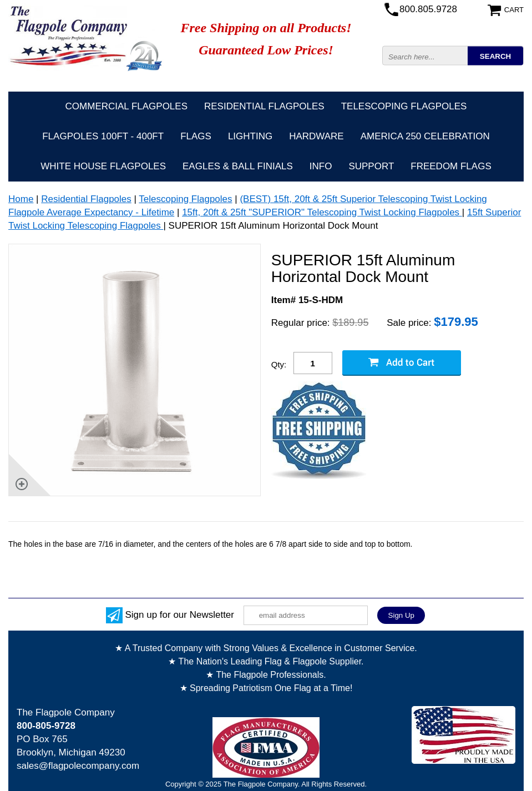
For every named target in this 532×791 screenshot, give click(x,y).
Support (371, 166)
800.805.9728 (428, 9)
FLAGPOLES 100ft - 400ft (103, 136)
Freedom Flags (451, 166)
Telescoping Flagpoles (404, 106)
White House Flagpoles (103, 166)
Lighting (250, 136)
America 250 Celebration (425, 136)
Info (321, 166)
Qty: (279, 364)
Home (21, 199)
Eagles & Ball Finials (238, 166)
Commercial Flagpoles (126, 106)
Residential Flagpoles (264, 106)
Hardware (316, 136)
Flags (196, 136)
